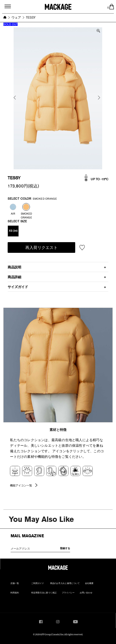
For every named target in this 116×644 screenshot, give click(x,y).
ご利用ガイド (38, 583)
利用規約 (15, 593)
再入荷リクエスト (41, 248)
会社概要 (89, 583)
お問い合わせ (86, 593)
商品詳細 (14, 277)
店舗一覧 (15, 583)
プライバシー (68, 593)
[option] (58, 98)
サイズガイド (18, 287)
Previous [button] (16, 98)
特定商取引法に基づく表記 (44, 593)
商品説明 (14, 267)
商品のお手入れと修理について (65, 583)
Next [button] (100, 98)
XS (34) (13, 231)
